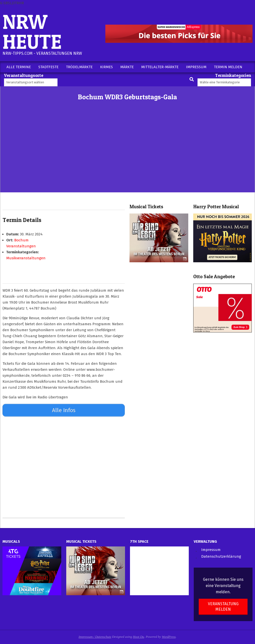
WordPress (169, 636)
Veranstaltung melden (223, 606)
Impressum (211, 549)
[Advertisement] (127, 155)
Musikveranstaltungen (26, 258)
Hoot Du (138, 636)
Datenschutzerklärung (221, 556)
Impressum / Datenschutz (95, 636)
